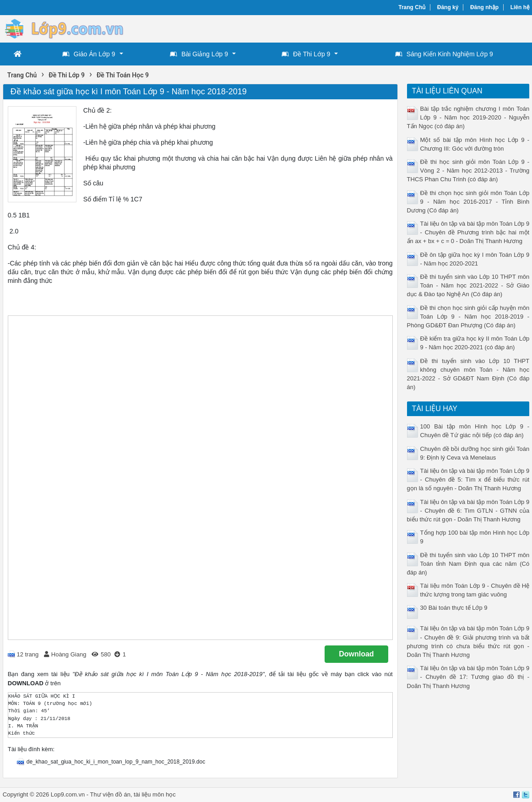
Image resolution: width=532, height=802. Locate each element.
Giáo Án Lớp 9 (89, 54)
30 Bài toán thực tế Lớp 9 (454, 608)
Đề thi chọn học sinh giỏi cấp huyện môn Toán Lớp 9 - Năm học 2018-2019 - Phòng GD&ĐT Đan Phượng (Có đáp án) (468, 317)
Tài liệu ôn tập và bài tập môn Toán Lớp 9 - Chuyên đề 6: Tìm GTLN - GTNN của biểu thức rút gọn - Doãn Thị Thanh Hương (468, 511)
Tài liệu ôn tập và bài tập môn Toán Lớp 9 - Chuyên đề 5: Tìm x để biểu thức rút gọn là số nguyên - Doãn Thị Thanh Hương (468, 480)
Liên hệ (520, 7)
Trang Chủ (412, 7)
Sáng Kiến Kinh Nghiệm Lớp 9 (444, 54)
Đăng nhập (484, 7)
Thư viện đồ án (110, 794)
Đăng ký (448, 7)
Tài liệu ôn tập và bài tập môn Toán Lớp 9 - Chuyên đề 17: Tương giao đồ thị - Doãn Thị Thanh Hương (468, 677)
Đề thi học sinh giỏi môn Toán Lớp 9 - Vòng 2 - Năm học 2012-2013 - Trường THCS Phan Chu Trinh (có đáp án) (468, 171)
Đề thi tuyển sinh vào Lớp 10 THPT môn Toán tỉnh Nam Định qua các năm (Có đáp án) (468, 564)
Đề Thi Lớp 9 (306, 54)
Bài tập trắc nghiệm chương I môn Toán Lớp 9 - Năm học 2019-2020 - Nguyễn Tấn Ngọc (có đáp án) (468, 117)
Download (356, 654)
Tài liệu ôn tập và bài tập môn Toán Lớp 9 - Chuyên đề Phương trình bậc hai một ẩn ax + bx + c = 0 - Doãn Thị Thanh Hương (468, 232)
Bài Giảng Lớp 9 (199, 54)
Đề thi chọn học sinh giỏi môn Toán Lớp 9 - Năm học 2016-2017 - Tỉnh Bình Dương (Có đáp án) (468, 202)
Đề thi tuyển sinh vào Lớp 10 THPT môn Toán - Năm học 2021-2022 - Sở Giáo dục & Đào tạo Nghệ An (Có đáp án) (468, 285)
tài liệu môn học (155, 794)
